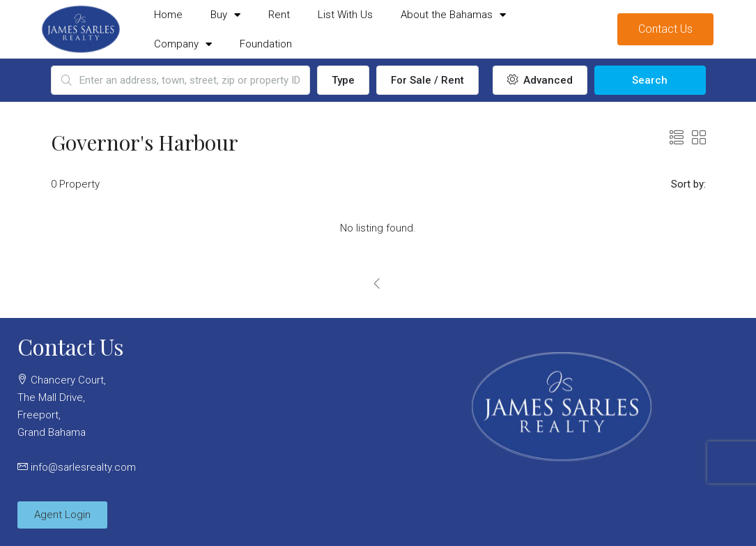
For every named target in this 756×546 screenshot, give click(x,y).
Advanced (540, 80)
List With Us (345, 15)
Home (168, 15)
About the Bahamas (453, 15)
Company (183, 44)
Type (343, 80)
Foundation (266, 44)
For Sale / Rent (427, 80)
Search (650, 80)
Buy (225, 15)
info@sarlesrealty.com (83, 467)
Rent (279, 15)
